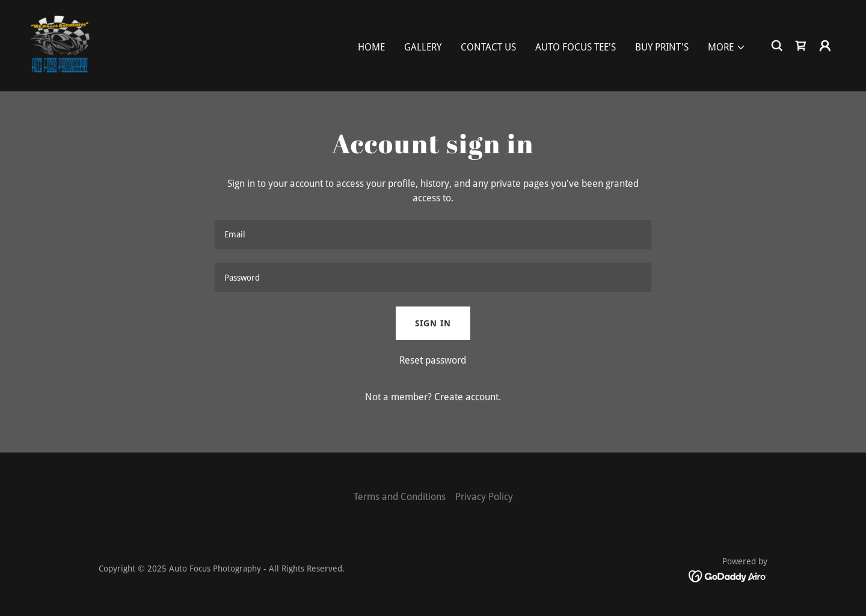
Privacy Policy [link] (484, 497)
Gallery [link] (423, 47)
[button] (727, 47)
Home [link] (371, 47)
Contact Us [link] (488, 47)
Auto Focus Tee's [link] (576, 47)
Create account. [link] (468, 397)
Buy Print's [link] (662, 47)
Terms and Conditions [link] (400, 497)
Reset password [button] (433, 360)
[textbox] (433, 234)
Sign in (433, 323)
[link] (60, 45)
